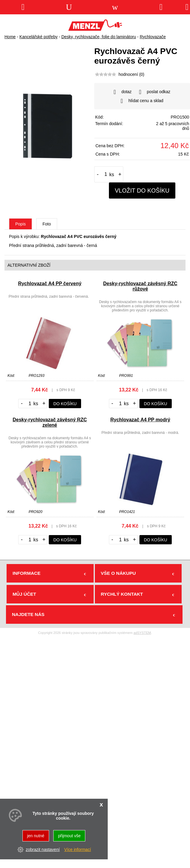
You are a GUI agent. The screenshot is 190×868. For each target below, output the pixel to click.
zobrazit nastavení (43, 849)
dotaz (123, 92)
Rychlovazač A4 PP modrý (140, 420)
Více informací (78, 849)
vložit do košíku (142, 191)
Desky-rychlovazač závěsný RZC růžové (140, 286)
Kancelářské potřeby (39, 37)
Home (10, 37)
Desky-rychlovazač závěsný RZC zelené (50, 422)
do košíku (65, 404)
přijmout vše (69, 836)
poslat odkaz (155, 92)
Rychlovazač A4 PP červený (50, 284)
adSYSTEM (142, 633)
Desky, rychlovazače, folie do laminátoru (99, 37)
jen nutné (36, 836)
